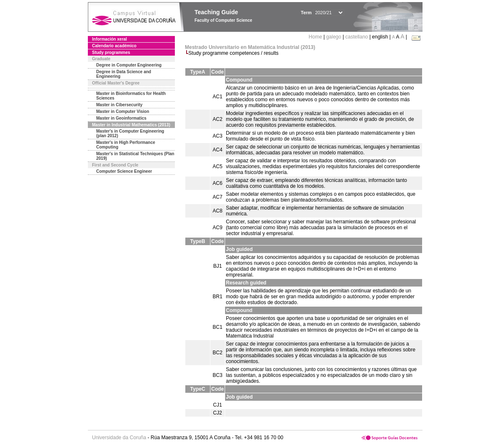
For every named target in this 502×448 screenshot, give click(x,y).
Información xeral (109, 39)
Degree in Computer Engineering (129, 65)
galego (334, 37)
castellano (357, 37)
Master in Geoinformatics (121, 118)
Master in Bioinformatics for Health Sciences (131, 96)
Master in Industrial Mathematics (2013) (131, 125)
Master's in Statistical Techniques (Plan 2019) (135, 156)
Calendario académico (114, 46)
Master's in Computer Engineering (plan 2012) (130, 133)
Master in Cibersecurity (119, 105)
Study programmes (111, 52)
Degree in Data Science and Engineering (124, 74)
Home (316, 37)
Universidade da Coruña (119, 438)
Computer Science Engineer (124, 171)
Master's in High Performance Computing (126, 145)
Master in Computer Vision (123, 111)
